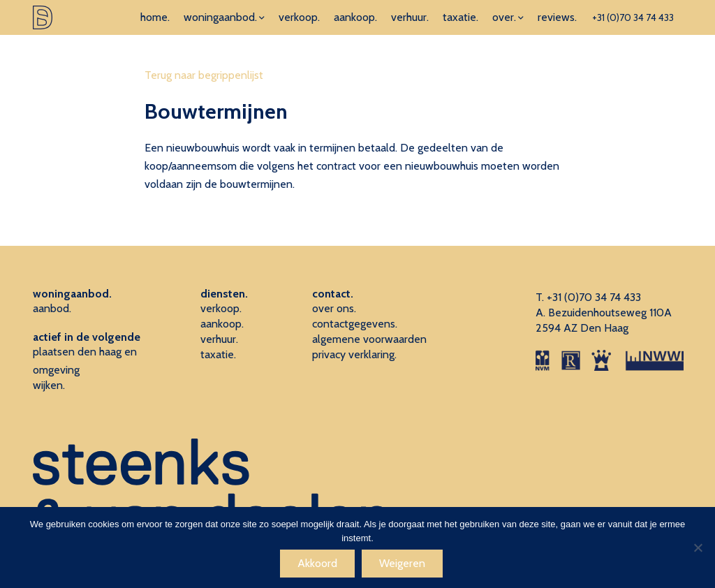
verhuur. (410, 17)
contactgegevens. (355, 324)
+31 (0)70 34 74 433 (633, 17)
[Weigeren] (698, 547)
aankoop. (355, 17)
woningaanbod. (220, 17)
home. (155, 17)
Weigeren (402, 563)
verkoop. (299, 17)
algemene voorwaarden (369, 339)
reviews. (557, 17)
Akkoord (317, 563)
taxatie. (460, 17)
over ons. (334, 308)
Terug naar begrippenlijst (204, 75)
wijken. (49, 385)
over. (504, 17)
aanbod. (52, 308)
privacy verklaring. (354, 354)
